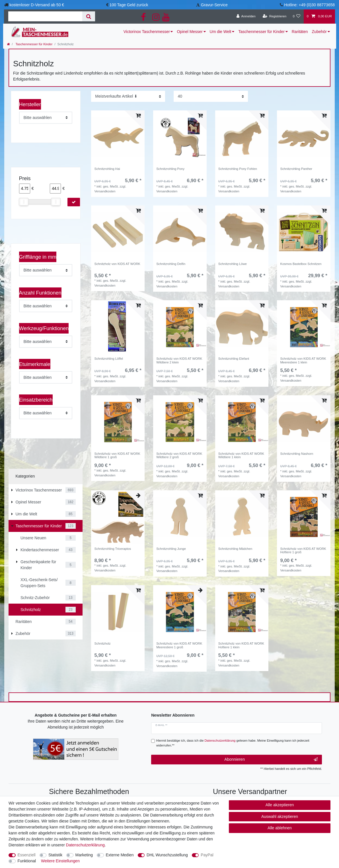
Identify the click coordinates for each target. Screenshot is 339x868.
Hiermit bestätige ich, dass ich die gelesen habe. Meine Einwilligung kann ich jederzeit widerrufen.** (233, 743)
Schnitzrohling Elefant (234, 359)
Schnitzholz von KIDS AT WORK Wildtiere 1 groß (117, 455)
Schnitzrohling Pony (170, 169)
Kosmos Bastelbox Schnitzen (301, 264)
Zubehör (319, 32)
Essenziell (27, 855)
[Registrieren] (275, 17)
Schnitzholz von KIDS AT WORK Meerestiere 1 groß (179, 645)
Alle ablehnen (280, 828)
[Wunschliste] (296, 17)
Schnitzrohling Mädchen (235, 549)
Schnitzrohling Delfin (171, 264)
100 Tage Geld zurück (129, 5)
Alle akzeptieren (280, 805)
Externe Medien (120, 855)
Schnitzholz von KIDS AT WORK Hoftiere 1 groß (303, 550)
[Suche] (89, 16)
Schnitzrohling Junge (171, 549)
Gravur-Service (214, 5)
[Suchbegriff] (45, 16)
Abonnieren (271, 760)
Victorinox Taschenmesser (147, 32)
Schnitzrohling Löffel (109, 359)
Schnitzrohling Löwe (233, 264)
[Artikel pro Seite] (211, 96)
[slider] (24, 202)
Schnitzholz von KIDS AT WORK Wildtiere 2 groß (179, 455)
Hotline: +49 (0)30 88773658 (309, 5)
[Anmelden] (246, 17)
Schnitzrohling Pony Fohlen (238, 169)
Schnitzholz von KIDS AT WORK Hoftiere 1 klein (241, 645)
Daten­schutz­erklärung (85, 845)
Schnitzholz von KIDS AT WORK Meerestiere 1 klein (303, 360)
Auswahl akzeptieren (280, 816)
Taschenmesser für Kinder (261, 32)
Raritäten (300, 32)
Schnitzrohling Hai (107, 169)
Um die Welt (221, 32)
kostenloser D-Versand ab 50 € (37, 5)
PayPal (207, 855)
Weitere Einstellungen (60, 861)
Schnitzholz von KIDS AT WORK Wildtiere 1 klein (241, 455)
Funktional (27, 861)
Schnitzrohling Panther (296, 169)
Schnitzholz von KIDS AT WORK (117, 264)
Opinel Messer (190, 32)
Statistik (55, 855)
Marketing (84, 855)
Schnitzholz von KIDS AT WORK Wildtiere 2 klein (179, 360)
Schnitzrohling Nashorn (297, 454)
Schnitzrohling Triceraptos (113, 549)
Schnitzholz (102, 643)
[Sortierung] (128, 96)
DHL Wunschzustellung (167, 855)
